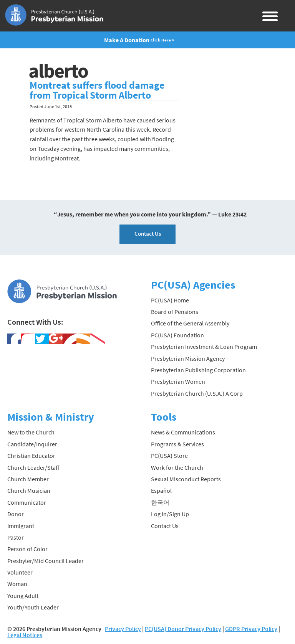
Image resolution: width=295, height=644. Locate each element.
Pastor (16, 537)
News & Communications (183, 432)
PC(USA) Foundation (177, 335)
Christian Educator (31, 456)
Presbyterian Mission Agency (188, 358)
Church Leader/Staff (33, 467)
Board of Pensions (175, 312)
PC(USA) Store (169, 456)
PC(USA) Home (170, 300)
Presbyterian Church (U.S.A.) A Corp (197, 393)
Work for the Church (177, 467)
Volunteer (20, 572)
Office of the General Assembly (190, 323)
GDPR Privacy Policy (251, 629)
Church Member (28, 479)
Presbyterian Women (178, 381)
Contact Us (148, 234)
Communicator (27, 502)
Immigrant (21, 526)
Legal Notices (25, 635)
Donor (16, 514)
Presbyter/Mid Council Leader (46, 561)
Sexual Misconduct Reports (186, 479)
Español (161, 490)
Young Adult (23, 596)
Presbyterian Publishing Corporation (198, 370)
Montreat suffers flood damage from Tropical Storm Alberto (97, 90)
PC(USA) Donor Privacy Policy (183, 629)
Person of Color (27, 549)
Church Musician (29, 490)
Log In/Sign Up (170, 514)
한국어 (160, 502)
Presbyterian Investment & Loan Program (204, 347)
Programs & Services (177, 444)
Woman (17, 584)
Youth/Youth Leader (33, 607)
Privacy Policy (123, 629)
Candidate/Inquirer (32, 444)
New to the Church (31, 432)
